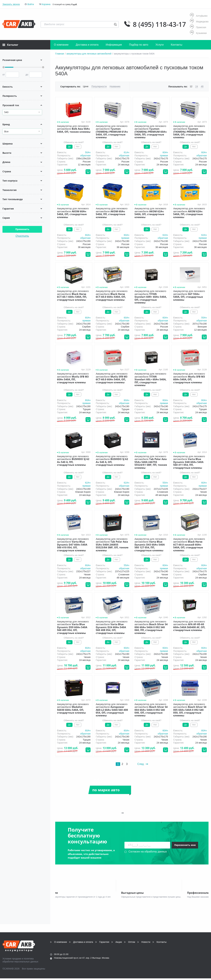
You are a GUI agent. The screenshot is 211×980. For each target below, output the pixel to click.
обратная (85, 156)
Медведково (199, 21)
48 (202, 86)
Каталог (10, 45)
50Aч (88, 152)
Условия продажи (12, 960)
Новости (146, 944)
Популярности (99, 86)
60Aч (165, 152)
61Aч (127, 152)
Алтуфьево (199, 16)
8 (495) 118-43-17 (159, 24)
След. (143, 764)
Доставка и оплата (87, 45)
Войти (31, 4)
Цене (86, 86)
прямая (164, 156)
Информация (114, 45)
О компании (61, 45)
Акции (119, 944)
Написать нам (180, 955)
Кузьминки (198, 33)
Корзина (46, 4)
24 (197, 86)
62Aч (165, 235)
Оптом (132, 944)
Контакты (176, 45)
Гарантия (104, 944)
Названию (115, 86)
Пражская (198, 27)
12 (191, 86)
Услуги (159, 45)
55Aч (204, 318)
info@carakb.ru (188, 951)
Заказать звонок (11, 4)
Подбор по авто (139, 45)
